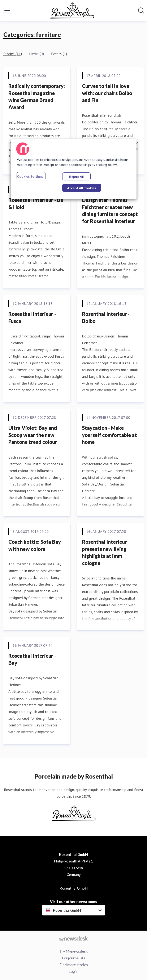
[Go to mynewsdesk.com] (73, 939)
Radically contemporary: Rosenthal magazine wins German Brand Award (37, 97)
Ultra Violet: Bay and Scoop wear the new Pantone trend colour (33, 435)
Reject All (76, 177)
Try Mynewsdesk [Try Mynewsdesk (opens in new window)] (73, 951)
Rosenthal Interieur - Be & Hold (36, 203)
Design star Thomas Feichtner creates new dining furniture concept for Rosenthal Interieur (110, 210)
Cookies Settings (30, 176)
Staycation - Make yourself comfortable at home (109, 435)
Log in (73, 971)
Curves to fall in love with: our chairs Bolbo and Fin (107, 93)
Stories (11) (13, 54)
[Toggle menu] (7, 11)
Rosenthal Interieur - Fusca (32, 317)
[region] (74, 169)
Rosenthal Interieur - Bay (32, 659)
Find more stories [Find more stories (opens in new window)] (74, 965)
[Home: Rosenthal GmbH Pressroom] (72, 11)
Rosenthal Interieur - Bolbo (106, 317)
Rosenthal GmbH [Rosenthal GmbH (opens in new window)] (74, 888)
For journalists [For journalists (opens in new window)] (73, 958)
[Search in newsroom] (141, 11)
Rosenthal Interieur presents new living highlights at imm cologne (104, 552)
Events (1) (59, 54)
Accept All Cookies (82, 188)
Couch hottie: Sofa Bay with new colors (35, 545)
